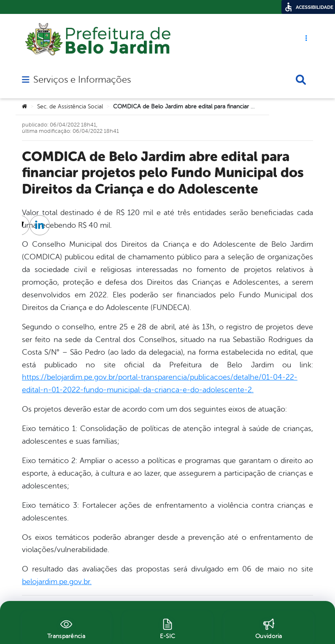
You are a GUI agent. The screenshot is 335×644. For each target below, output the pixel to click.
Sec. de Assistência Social (70, 106)
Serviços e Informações (82, 80)
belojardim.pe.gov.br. (57, 582)
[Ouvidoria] (269, 628)
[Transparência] (66, 628)
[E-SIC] (167, 628)
